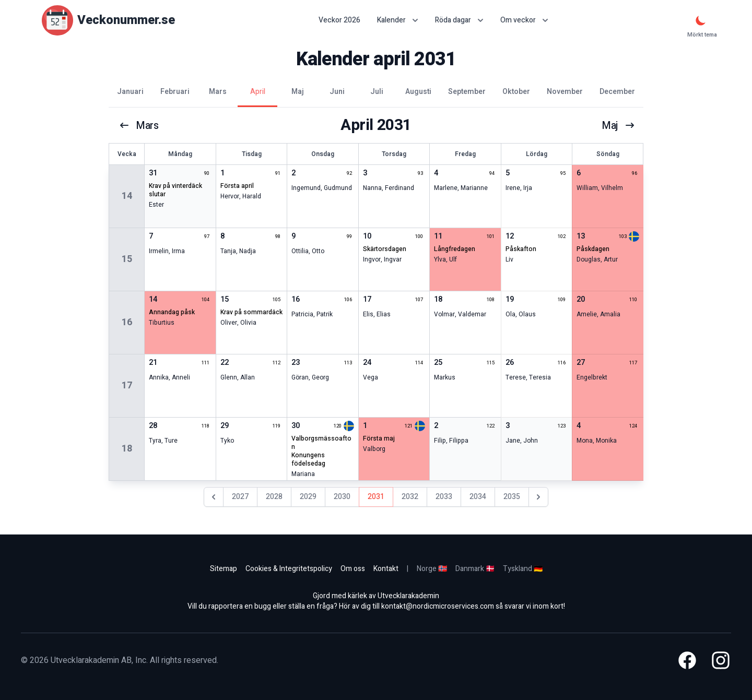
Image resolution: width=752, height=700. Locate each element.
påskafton (521, 249)
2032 (410, 497)
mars (139, 125)
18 (127, 449)
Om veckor (524, 20)
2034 (478, 497)
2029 (308, 497)
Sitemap (224, 569)
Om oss (353, 569)
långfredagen (455, 249)
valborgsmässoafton (321, 443)
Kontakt (386, 569)
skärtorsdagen (385, 249)
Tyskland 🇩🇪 (523, 569)
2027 (240, 497)
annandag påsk (172, 312)
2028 (274, 497)
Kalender (398, 20)
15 (127, 259)
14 (127, 196)
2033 (444, 497)
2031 (376, 497)
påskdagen (593, 249)
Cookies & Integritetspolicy (289, 569)
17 (127, 385)
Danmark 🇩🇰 (475, 569)
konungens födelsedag (308, 459)
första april (237, 186)
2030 (342, 497)
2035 (512, 497)
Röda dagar (459, 20)
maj (618, 125)
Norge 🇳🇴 (432, 569)
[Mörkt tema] (701, 20)
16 (127, 322)
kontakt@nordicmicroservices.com (438, 606)
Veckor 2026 (339, 20)
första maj (379, 438)
